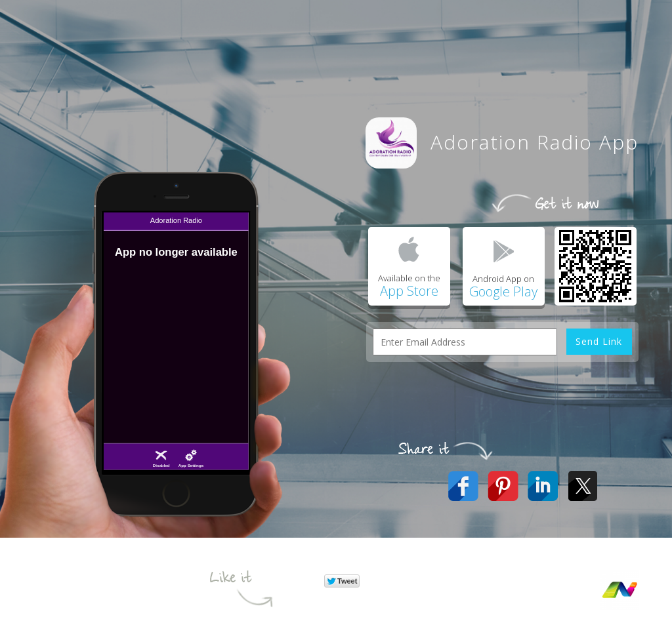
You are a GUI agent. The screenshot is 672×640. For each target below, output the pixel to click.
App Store (409, 291)
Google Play (503, 291)
